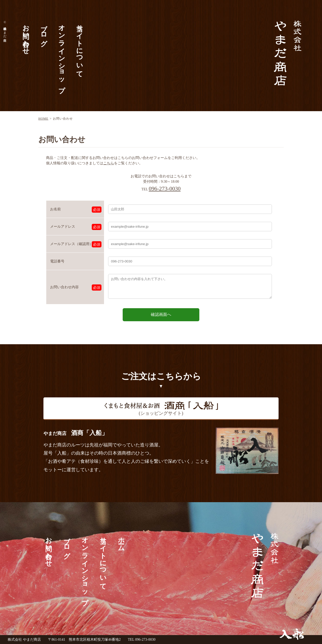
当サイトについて (79, 47)
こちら (109, 163)
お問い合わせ (26, 36)
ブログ (44, 32)
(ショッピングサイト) (161, 408)
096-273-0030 (165, 188)
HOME (43, 119)
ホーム (121, 540)
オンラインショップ (61, 55)
